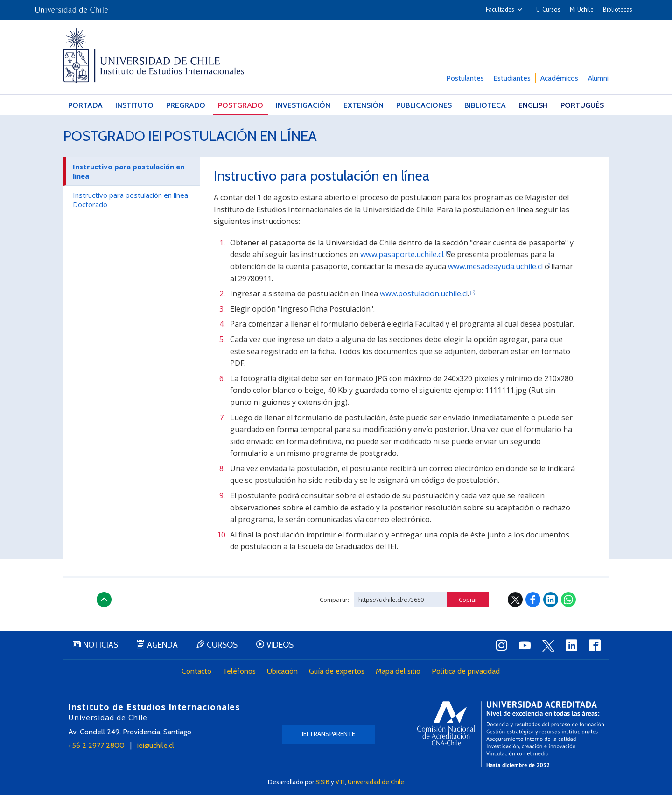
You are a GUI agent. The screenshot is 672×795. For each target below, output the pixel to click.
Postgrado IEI (113, 136)
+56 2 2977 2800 (96, 745)
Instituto (134, 105)
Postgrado (241, 105)
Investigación (303, 105)
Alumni (598, 78)
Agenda (162, 645)
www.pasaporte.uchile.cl (402, 254)
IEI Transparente (329, 734)
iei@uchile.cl (156, 745)
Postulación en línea (241, 136)
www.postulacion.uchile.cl (424, 293)
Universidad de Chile (376, 782)
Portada (85, 105)
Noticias (101, 645)
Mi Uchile (582, 10)
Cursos (222, 645)
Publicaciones (424, 105)
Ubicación (282, 671)
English (533, 105)
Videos (280, 645)
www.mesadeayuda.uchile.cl (495, 266)
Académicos (559, 78)
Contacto (196, 671)
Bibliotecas (618, 10)
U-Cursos (548, 10)
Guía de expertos (337, 671)
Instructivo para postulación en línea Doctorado (130, 200)
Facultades (500, 10)
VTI (340, 782)
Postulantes (465, 78)
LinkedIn (551, 600)
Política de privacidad (466, 671)
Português (582, 105)
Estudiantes (512, 78)
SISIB (322, 782)
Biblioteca (485, 105)
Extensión (364, 105)
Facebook (533, 600)
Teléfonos (239, 671)
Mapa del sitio (398, 671)
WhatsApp (568, 600)
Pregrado (186, 105)
